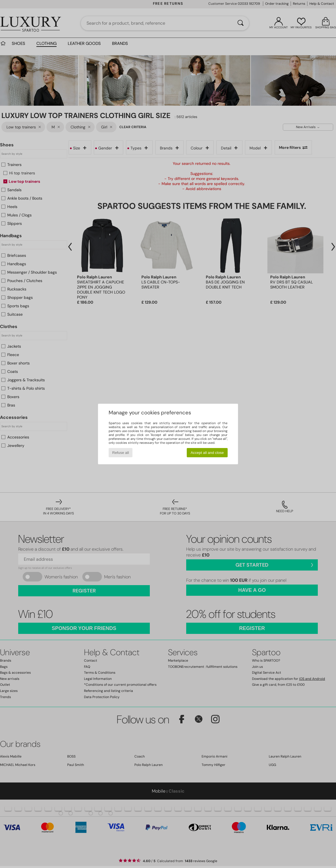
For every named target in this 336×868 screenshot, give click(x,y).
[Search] (241, 23)
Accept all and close (207, 453)
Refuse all (121, 453)
